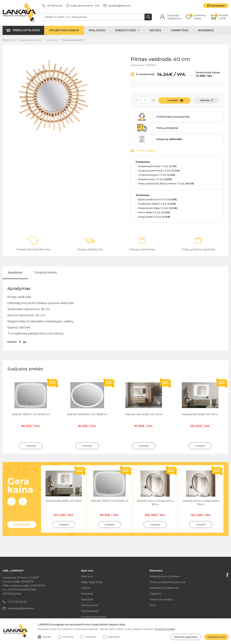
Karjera (85, 588)
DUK (152, 605)
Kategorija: (169, 139)
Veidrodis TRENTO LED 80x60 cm (31, 414)
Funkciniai (66, 637)
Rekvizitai (87, 600)
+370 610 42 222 (52, 6)
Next (23, 502)
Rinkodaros (111, 637)
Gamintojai (180, 30)
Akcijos (155, 30)
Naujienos (206, 30)
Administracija (90, 611)
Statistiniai (88, 637)
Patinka (205, 100)
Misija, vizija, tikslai (92, 582)
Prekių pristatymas (167, 128)
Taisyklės (155, 594)
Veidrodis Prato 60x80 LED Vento (144, 414)
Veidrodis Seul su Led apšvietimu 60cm (201, 503)
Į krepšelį (173, 100)
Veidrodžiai (52, 40)
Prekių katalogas (26, 30)
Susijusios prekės (46, 272)
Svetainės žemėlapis (94, 617)
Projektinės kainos (64, 30)
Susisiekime (218, 6)
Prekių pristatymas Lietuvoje (168, 582)
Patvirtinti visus (216, 637)
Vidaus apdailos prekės (30, 40)
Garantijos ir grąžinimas (164, 588)
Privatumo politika (161, 600)
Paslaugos (97, 30)
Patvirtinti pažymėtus (186, 637)
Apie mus (87, 576)
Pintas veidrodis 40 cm (73, 40)
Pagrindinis (8, 40)
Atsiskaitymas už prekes (164, 576)
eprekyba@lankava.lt (117, 6)
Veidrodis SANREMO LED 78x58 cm (87, 414)
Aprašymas (15, 272)
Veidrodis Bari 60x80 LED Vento (200, 414)
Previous (11, 502)
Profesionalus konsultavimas (173, 117)
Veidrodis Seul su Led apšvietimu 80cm (155, 503)
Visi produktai (22, 525)
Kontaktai (87, 594)
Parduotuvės (89, 605)
